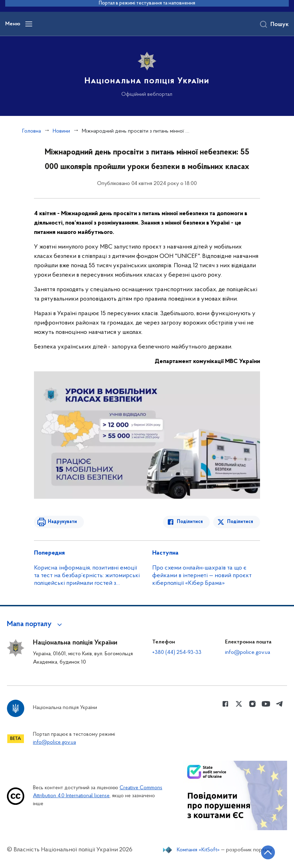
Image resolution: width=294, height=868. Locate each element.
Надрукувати (62, 522)
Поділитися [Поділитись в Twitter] (240, 522)
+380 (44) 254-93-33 (177, 652)
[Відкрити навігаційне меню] (29, 24)
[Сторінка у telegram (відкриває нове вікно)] (279, 704)
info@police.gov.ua (248, 652)
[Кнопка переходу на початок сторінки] (268, 852)
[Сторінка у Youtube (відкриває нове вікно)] (266, 704)
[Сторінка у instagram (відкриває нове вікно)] (252, 704)
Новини (61, 131)
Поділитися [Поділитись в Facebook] (190, 522)
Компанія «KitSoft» (198, 850)
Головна (32, 131)
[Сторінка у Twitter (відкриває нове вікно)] (239, 704)
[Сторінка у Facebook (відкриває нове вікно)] (225, 704)
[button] (36, 624)
